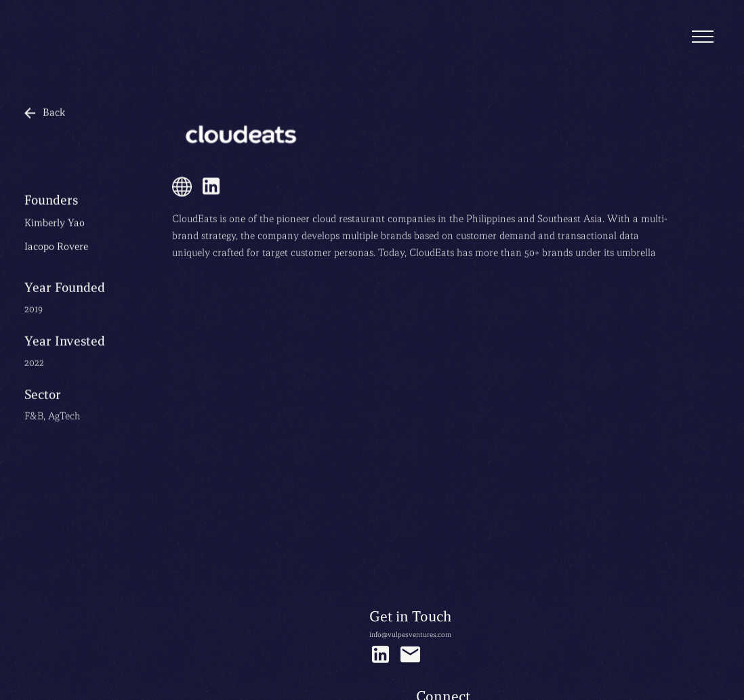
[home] (59, 15)
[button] (703, 37)
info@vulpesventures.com (410, 635)
